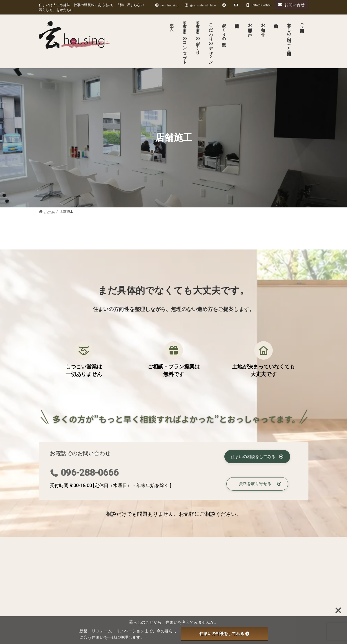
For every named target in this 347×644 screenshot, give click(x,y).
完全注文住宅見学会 (175, 605)
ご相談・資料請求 (158, 543)
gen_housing (167, 5)
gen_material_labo (200, 5)
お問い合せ (291, 5)
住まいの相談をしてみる (224, 634)
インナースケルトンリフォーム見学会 (185, 577)
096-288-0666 (90, 473)
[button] (257, 456)
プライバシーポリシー (66, 543)
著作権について (114, 543)
